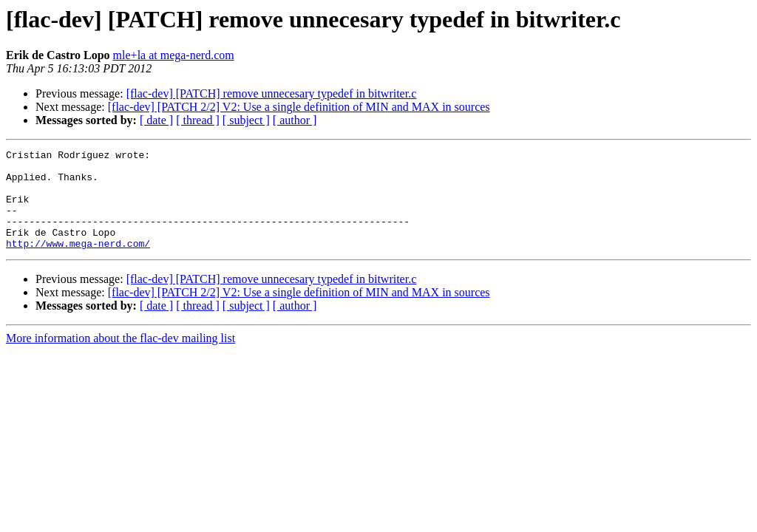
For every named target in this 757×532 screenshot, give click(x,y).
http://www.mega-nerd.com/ (78, 263)
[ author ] (295, 120)
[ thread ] (198, 120)
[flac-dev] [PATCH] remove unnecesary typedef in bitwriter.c (272, 93)
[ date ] (156, 120)
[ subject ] (246, 120)
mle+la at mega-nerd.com (174, 55)
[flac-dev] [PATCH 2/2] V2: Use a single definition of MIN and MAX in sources (299, 107)
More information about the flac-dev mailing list (120, 358)
